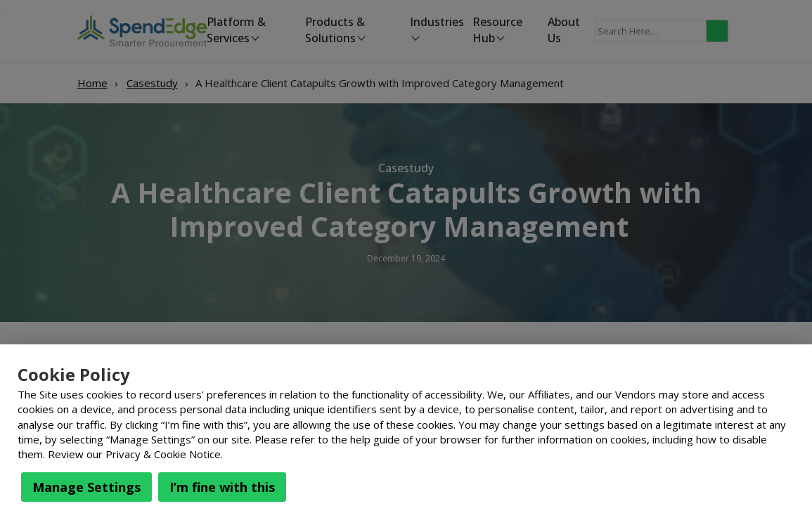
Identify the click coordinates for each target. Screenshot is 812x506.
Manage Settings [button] (86, 487)
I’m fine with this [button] (222, 487)
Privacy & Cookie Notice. (164, 454)
